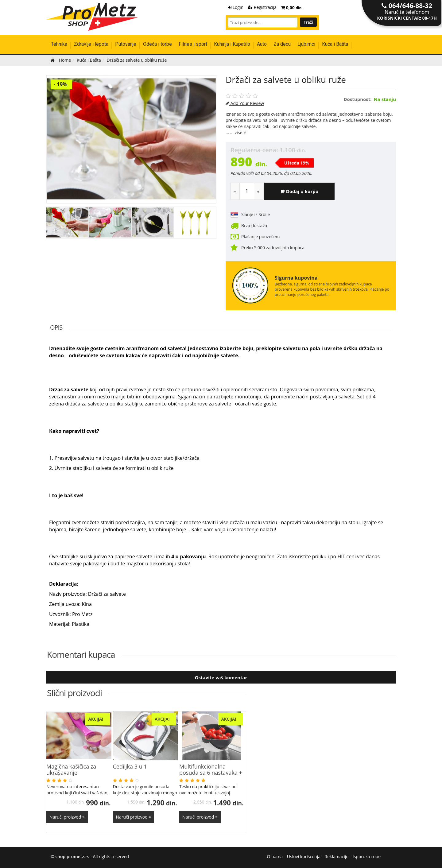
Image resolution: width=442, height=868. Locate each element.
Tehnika (59, 44)
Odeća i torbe (157, 44)
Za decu (282, 44)
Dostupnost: (358, 99)
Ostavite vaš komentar (221, 677)
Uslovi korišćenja (304, 856)
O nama (275, 856)
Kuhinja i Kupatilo (232, 44)
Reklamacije (337, 856)
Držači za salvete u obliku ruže (286, 79)
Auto (262, 44)
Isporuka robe (367, 856)
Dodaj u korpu (299, 191)
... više (238, 132)
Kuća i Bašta (335, 44)
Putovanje (126, 44)
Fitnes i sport (193, 44)
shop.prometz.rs (72, 856)
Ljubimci (306, 44)
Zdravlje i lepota (91, 44)
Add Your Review (245, 103)
